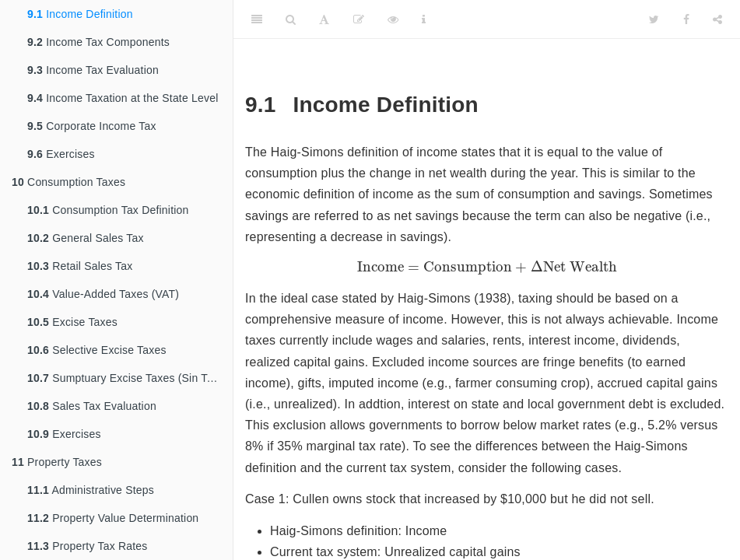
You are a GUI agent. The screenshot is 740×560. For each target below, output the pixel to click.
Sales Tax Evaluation (92, 406)
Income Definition (80, 14)
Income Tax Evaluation (93, 70)
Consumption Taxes (68, 182)
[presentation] (487, 268)
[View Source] (393, 19)
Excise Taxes (72, 322)
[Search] (291, 19)
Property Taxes (57, 462)
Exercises (61, 154)
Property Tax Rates (88, 546)
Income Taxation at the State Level (123, 98)
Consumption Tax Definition (108, 210)
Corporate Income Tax (92, 126)
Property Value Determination (113, 518)
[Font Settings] (324, 19)
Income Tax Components (98, 42)
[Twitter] (654, 19)
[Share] (717, 19)
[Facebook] (686, 19)
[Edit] (359, 19)
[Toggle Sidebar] (257, 19)
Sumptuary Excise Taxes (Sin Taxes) (130, 378)
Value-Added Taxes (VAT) (103, 294)
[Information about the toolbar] (424, 19)
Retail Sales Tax (80, 266)
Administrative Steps (91, 490)
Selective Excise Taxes (97, 350)
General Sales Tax (86, 238)
